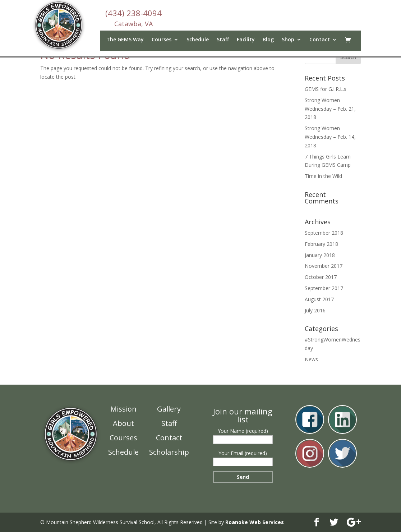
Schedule (198, 40)
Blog (268, 40)
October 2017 (321, 277)
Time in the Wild (323, 176)
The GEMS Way (125, 40)
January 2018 (320, 255)
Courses (162, 40)
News (311, 359)
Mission (123, 409)
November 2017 (324, 266)
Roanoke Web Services (255, 522)
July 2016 (315, 310)
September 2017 (324, 288)
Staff (223, 40)
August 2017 (319, 299)
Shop (288, 40)
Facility (246, 40)
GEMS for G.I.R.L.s (326, 89)
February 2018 (321, 244)
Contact (320, 40)
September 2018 (324, 233)
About (123, 423)
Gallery (169, 409)
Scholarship (169, 452)
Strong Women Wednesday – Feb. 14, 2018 (330, 137)
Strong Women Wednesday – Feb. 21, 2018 (330, 109)
